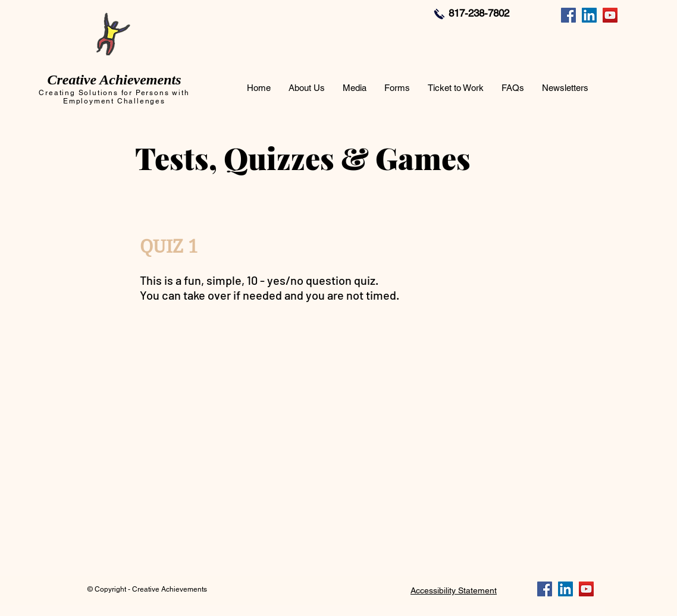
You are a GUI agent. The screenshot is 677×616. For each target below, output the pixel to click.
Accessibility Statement (454, 590)
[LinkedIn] (589, 15)
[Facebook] (568, 15)
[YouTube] (610, 15)
